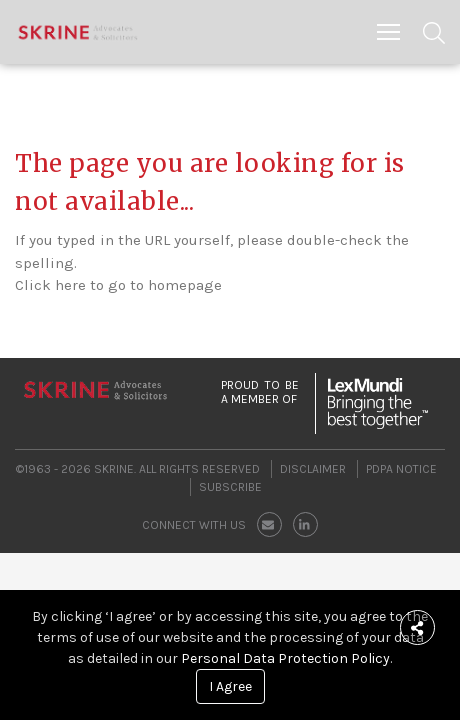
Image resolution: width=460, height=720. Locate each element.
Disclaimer (313, 469)
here (70, 285)
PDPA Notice (401, 469)
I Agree (230, 686)
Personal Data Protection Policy (285, 658)
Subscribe (230, 487)
